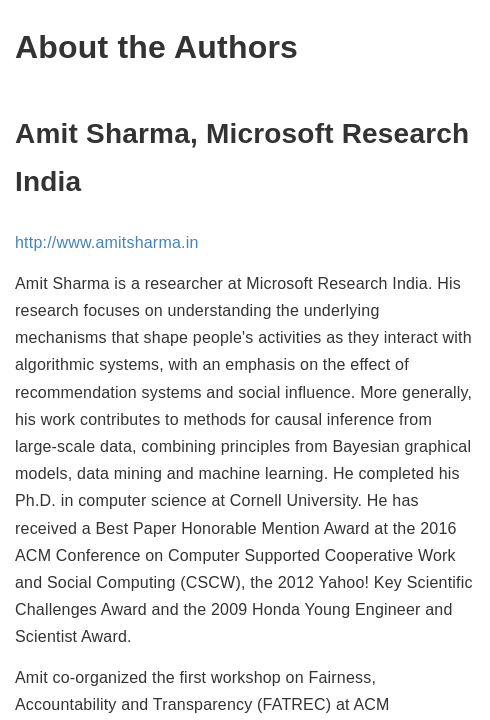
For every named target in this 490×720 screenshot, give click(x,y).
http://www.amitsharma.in (107, 242)
